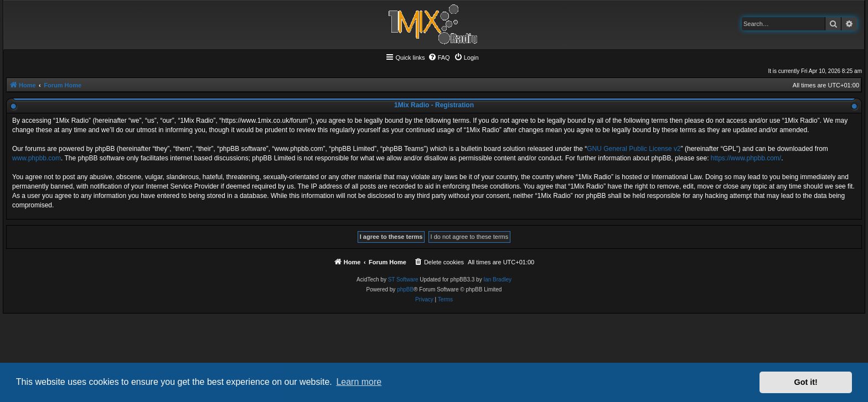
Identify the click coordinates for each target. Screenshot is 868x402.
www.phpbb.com (37, 158)
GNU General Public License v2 (634, 149)
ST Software (403, 280)
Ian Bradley (497, 280)
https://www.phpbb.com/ (746, 158)
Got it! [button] (806, 382)
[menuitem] (439, 58)
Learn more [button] (359, 382)
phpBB (405, 289)
